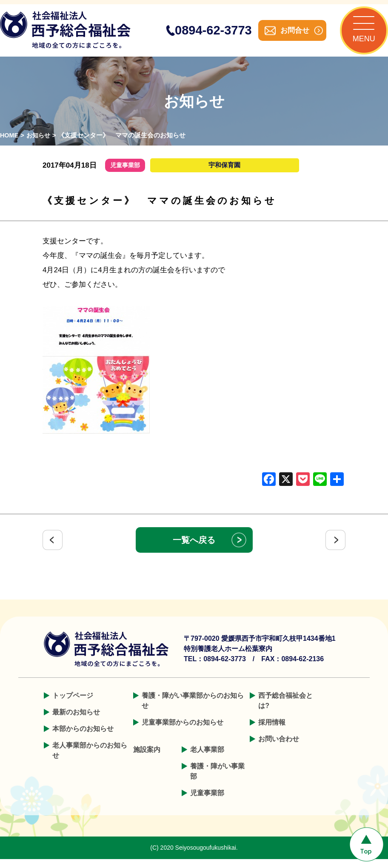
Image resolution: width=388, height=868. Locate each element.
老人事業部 (207, 758)
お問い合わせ (279, 748)
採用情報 (272, 731)
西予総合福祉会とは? (285, 710)
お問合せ (286, 35)
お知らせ (40, 144)
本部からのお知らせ (83, 738)
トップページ (73, 704)
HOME (10, 144)
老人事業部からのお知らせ (90, 759)
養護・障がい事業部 (217, 780)
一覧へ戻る (194, 549)
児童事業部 (207, 802)
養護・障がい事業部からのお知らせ (193, 710)
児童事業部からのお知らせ (183, 731)
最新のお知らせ (76, 721)
